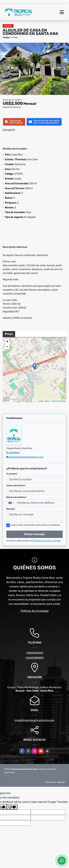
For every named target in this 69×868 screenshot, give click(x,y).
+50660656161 (35, 653)
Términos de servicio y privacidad (47, 541)
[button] (5, 92)
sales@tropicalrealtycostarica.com (26, 457)
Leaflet (41, 401)
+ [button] (7, 342)
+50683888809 (35, 658)
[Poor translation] (12, 807)
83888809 (14, 453)
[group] (34, 69)
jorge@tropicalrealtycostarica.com (34, 720)
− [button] (7, 347)
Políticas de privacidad (34, 611)
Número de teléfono (17, 497)
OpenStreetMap (59, 401)
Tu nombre (12, 474)
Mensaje (11, 509)
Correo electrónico (16, 485)
